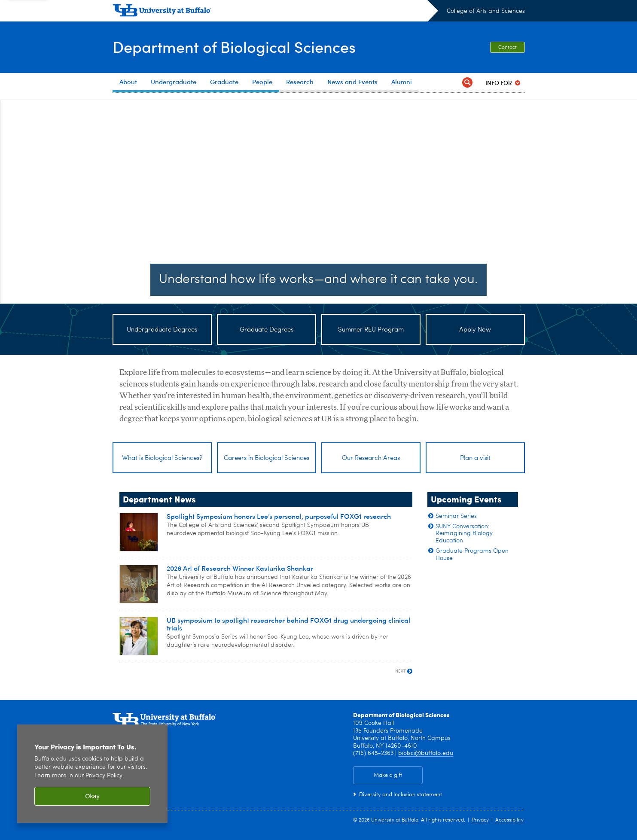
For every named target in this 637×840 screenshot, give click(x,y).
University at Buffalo (395, 823)
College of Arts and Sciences (486, 11)
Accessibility (509, 823)
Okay (92, 796)
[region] (92, 774)
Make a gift (388, 778)
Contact (507, 48)
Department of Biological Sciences (234, 47)
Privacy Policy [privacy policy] (104, 776)
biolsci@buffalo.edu (426, 756)
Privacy (480, 823)
